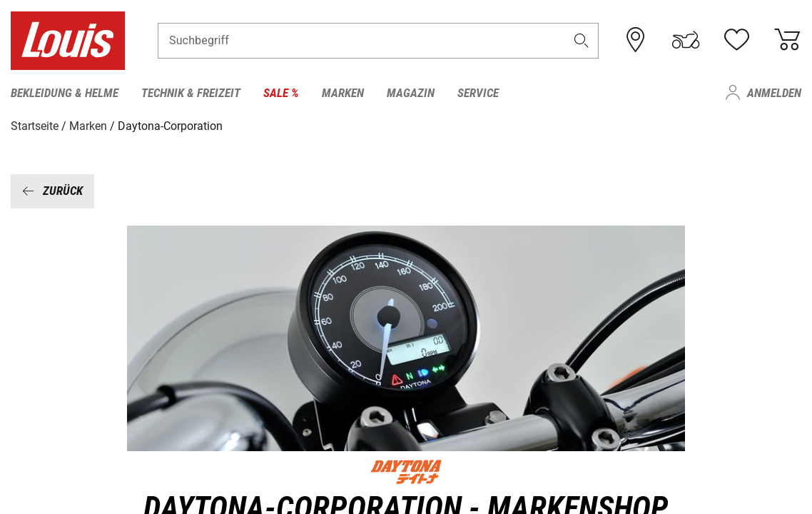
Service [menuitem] (478, 93)
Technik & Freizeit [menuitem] (191, 93)
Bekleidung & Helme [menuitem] (65, 93)
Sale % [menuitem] (281, 93)
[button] (581, 40)
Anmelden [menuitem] (774, 93)
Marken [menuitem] (343, 93)
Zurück (52, 191)
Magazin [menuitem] (411, 93)
